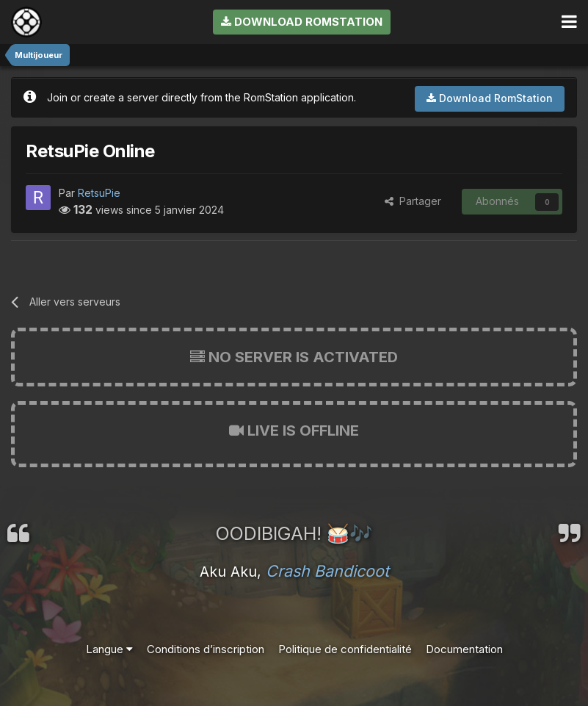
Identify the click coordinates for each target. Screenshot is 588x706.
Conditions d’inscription (206, 649)
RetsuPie (99, 193)
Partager (413, 201)
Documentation (464, 649)
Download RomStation (302, 22)
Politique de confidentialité (345, 649)
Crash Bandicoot (327, 571)
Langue (109, 649)
